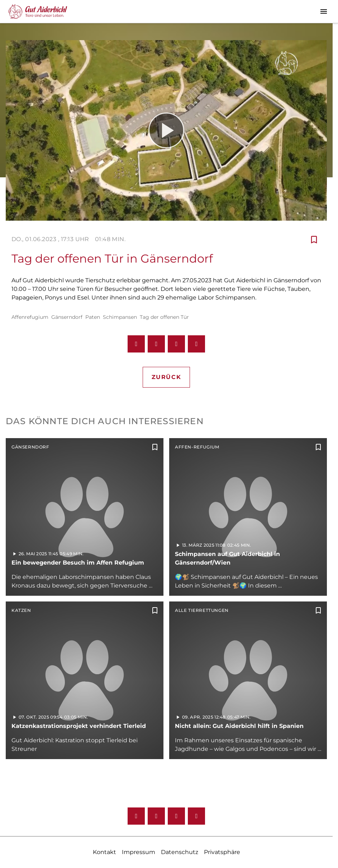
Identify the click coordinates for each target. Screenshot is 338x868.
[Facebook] (136, 816)
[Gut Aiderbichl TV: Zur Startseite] (38, 11)
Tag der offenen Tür (164, 317)
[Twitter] (196, 816)
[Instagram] (156, 816)
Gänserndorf (67, 317)
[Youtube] (176, 816)
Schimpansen (120, 317)
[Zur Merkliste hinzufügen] (314, 239)
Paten (93, 317)
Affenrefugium (30, 317)
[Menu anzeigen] (324, 11)
